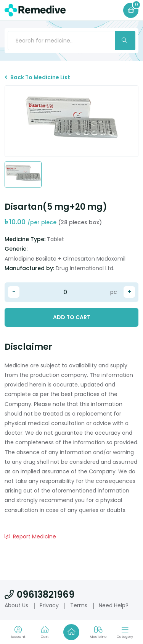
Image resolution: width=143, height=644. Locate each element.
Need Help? (114, 605)
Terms (79, 605)
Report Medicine (30, 536)
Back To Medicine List (37, 77)
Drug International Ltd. (85, 268)
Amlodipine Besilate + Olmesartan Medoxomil (65, 259)
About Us (16, 605)
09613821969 (39, 594)
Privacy (49, 605)
